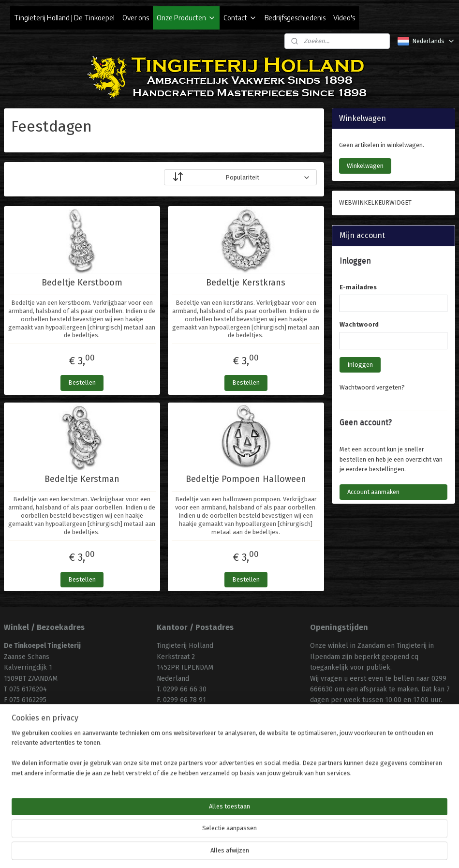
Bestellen (82, 382)
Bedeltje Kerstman (82, 479)
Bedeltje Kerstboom (82, 283)
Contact (240, 18)
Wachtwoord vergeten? (372, 387)
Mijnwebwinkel (335, 850)
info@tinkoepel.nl (32, 711)
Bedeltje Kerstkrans (246, 283)
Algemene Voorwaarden (195, 751)
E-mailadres (358, 287)
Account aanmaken (373, 492)
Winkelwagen (365, 166)
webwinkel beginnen (255, 850)
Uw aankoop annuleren (193, 773)
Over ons (136, 18)
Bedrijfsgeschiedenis (295, 18)
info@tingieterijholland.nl (196, 711)
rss (221, 850)
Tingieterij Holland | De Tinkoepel (64, 18)
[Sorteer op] (240, 177)
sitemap (202, 850)
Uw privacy (174, 784)
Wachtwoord (359, 324)
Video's (344, 18)
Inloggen (360, 365)
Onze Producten (186, 18)
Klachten (171, 762)
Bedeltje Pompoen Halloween (246, 479)
